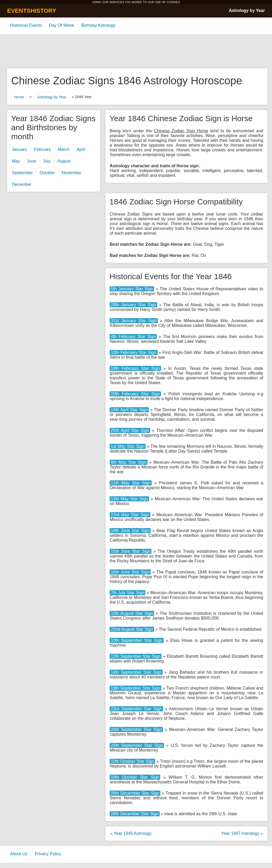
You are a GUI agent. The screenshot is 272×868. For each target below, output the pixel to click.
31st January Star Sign (134, 321)
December (22, 184)
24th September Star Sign (136, 729)
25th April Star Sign (130, 430)
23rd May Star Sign (130, 515)
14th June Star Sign (130, 531)
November (71, 173)
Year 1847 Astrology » (242, 833)
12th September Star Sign (136, 656)
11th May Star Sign (131, 483)
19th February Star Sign (135, 368)
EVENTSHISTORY (32, 11)
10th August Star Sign (132, 613)
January (20, 149)
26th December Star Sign (135, 793)
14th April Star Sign (129, 410)
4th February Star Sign (133, 337)
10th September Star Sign (137, 640)
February (42, 149)
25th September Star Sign (137, 745)
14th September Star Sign (136, 672)
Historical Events (26, 25)
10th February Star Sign (134, 352)
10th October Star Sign (132, 761)
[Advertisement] (136, 51)
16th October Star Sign (135, 777)
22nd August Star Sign (132, 629)
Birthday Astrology (98, 25)
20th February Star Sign (135, 394)
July (47, 161)
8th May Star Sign (129, 462)
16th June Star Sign (130, 572)
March (64, 149)
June (31, 161)
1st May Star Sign (128, 446)
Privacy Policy (48, 854)
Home (19, 97)
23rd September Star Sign (136, 709)
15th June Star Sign (131, 551)
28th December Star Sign (135, 814)
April (81, 149)
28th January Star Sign (133, 305)
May (16, 161)
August (64, 161)
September (22, 173)
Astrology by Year (247, 10)
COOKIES (173, 2)
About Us (19, 854)
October (47, 173)
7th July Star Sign (127, 593)
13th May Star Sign (129, 499)
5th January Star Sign (132, 289)
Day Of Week (61, 25)
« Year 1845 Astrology (131, 833)
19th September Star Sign (135, 688)
